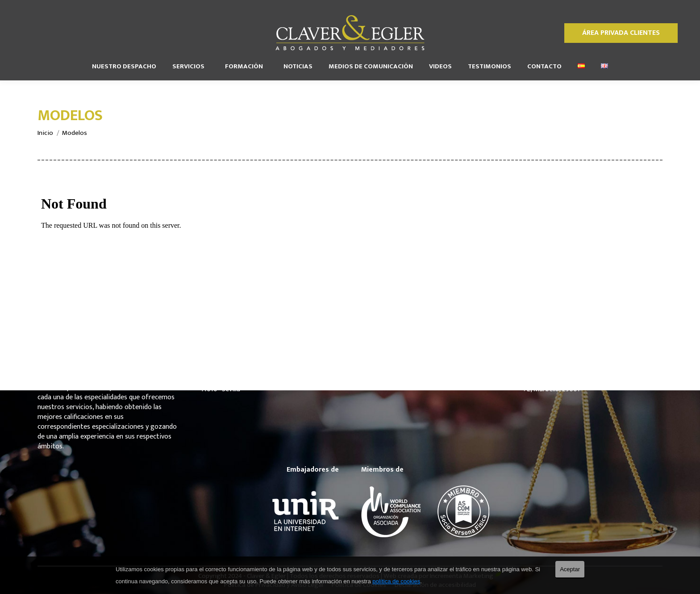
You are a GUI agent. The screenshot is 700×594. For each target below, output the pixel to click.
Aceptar (570, 569)
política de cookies (396, 581)
